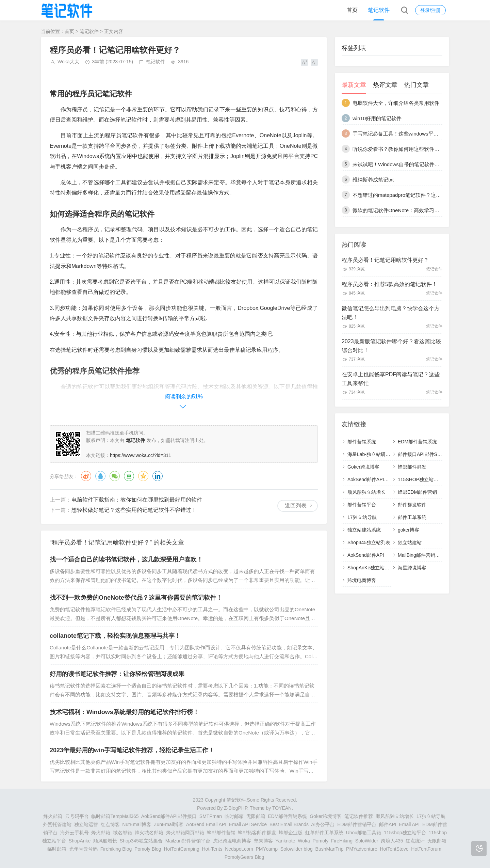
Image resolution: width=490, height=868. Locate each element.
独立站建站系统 (364, 530)
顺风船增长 (105, 841)
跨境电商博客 (362, 580)
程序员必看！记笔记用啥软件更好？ (385, 260)
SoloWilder (367, 841)
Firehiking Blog (116, 849)
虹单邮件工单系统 (324, 833)
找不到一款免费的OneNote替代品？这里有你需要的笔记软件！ (136, 598)
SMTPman (211, 816)
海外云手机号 (75, 833)
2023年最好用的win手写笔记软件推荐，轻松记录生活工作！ (132, 750)
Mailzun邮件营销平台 (188, 841)
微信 (115, 476)
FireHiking (342, 841)
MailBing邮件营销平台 (421, 555)
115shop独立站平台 (405, 833)
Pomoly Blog (148, 849)
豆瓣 (129, 476)
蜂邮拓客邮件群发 (257, 833)
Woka (304, 841)
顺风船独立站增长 (366, 492)
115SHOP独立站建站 (420, 479)
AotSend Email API (206, 824)
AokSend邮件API (366, 555)
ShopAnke (80, 841)
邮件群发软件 (412, 505)
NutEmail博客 (137, 824)
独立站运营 (86, 824)
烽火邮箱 (53, 816)
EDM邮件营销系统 (417, 442)
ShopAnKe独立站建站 (371, 568)
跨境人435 (392, 841)
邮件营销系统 (362, 442)
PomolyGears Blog (244, 857)
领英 (158, 476)
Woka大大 (68, 62)
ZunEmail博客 (169, 824)
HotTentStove (394, 849)
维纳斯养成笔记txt (373, 180)
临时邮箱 (234, 816)
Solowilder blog (297, 849)
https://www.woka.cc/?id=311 (141, 455)
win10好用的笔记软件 (377, 118)
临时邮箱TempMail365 (115, 816)
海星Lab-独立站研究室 (371, 454)
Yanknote (285, 841)
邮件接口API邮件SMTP (422, 454)
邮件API (388, 824)
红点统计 (415, 841)
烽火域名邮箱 (149, 833)
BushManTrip (330, 849)
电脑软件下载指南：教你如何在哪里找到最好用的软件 (137, 500)
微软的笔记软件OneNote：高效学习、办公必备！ (409, 210)
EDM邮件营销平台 (357, 824)
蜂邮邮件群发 (412, 467)
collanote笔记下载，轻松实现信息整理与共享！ (115, 636)
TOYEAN (282, 808)
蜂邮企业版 (291, 833)
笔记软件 (379, 10)
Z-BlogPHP (235, 808)
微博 (86, 476)
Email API (409, 824)
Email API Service (248, 824)
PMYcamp (267, 849)
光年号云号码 (83, 849)
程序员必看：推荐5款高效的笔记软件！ (389, 284)
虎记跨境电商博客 (232, 841)
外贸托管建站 (57, 824)
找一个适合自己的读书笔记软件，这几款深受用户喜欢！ (126, 559)
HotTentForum (426, 849)
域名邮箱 (122, 833)
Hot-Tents (212, 849)
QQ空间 (143, 476)
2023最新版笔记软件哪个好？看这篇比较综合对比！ (391, 346)
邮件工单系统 (412, 517)
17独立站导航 (362, 517)
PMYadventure (362, 849)
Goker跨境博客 (363, 467)
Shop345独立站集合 (141, 841)
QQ (100, 476)
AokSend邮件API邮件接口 (375, 479)
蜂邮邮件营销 (221, 833)
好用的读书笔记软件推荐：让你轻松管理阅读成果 (117, 674)
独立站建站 (410, 542)
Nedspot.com (239, 849)
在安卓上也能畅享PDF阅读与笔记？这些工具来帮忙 (391, 379)
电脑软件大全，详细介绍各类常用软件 (396, 103)
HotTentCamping (181, 849)
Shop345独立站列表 (369, 542)
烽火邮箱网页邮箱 (185, 833)
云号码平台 (77, 816)
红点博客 (110, 824)
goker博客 (409, 530)
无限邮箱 (256, 816)
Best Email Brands (289, 824)
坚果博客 (263, 841)
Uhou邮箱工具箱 (364, 833)
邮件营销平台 (362, 505)
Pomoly (321, 841)
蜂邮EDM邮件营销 (417, 492)
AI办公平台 (323, 824)
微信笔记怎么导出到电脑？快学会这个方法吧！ (391, 313)
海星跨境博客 (412, 568)
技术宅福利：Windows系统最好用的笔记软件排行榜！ (124, 712)
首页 (352, 10)
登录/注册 (430, 10)
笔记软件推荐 (359, 816)
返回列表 (296, 506)
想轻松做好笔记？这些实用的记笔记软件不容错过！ (134, 510)
